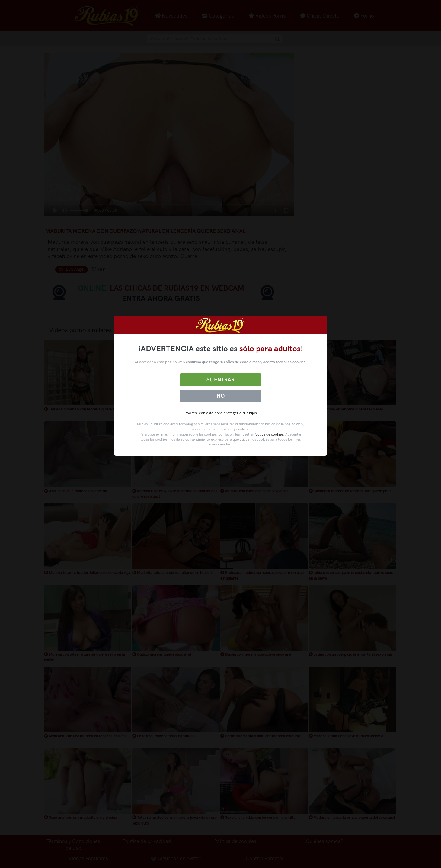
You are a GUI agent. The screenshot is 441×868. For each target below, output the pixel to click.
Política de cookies (268, 434)
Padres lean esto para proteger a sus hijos (221, 413)
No (221, 396)
